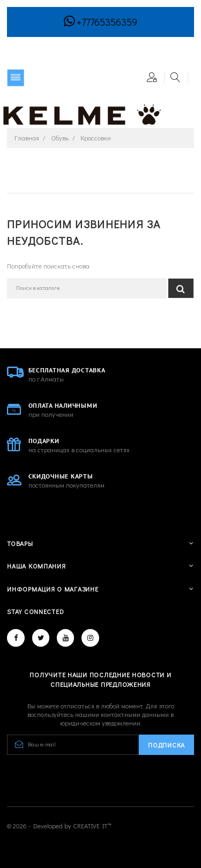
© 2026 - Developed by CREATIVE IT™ (59, 826)
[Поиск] (87, 288)
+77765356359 (107, 22)
